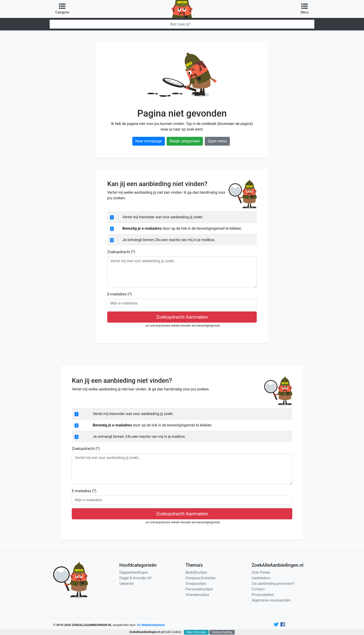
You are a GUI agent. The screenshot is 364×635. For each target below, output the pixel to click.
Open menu (217, 141)
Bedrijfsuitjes (196, 572)
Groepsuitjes (196, 584)
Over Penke (261, 572)
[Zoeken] (182, 24)
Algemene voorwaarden (271, 600)
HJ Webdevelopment (151, 625)
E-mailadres (120, 294)
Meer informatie (196, 632)
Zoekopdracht (121, 252)
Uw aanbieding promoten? (273, 584)
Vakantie (127, 584)
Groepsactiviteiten (200, 578)
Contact (258, 589)
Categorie (62, 9)
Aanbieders (261, 578)
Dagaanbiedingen (134, 572)
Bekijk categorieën (185, 141)
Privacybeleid (263, 595)
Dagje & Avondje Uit (135, 578)
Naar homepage (149, 141)
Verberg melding (222, 632)
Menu (305, 9)
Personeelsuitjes (199, 589)
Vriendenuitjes (197, 595)
